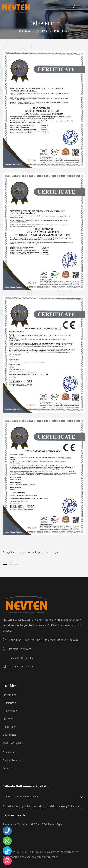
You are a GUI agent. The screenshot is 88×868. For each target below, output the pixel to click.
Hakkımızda (10, 695)
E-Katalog (9, 752)
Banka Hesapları (12, 760)
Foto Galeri (9, 727)
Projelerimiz (10, 711)
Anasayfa (24, 31)
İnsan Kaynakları (12, 743)
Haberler (8, 719)
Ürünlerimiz (9, 703)
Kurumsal (42, 31)
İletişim (7, 768)
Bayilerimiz (9, 735)
